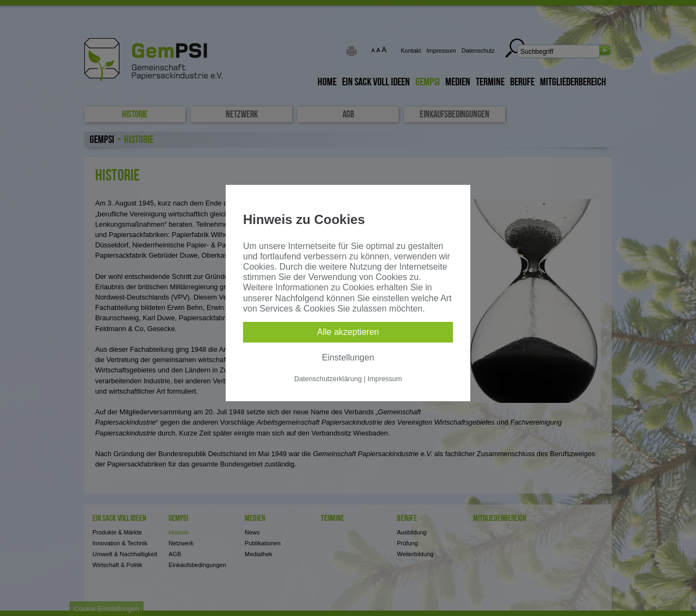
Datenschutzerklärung (328, 379)
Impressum (385, 379)
